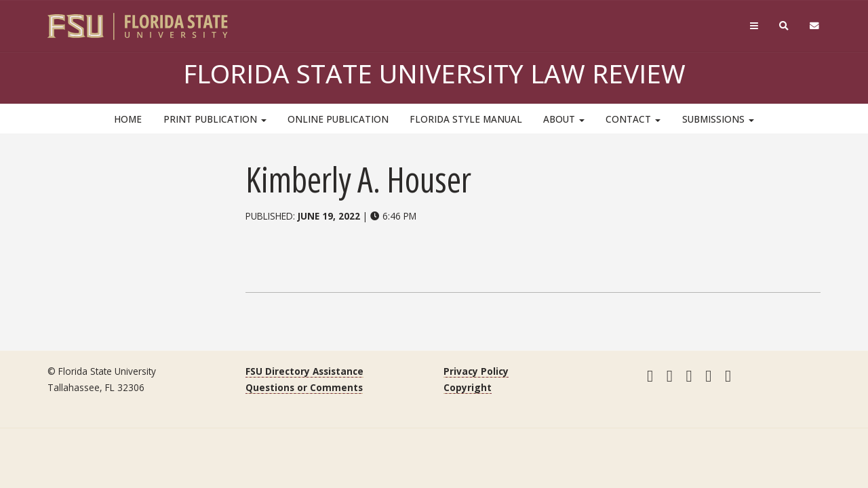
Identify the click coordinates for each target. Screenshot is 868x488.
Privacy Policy (476, 371)
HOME (128, 119)
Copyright (468, 387)
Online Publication (338, 119)
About (564, 119)
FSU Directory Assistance (304, 371)
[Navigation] (754, 26)
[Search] (784, 26)
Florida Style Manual (466, 119)
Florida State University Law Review (434, 73)
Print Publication (215, 119)
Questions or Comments (304, 387)
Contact (633, 119)
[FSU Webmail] (815, 26)
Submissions (718, 119)
